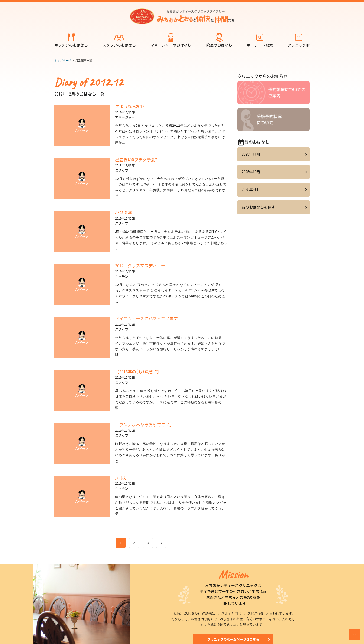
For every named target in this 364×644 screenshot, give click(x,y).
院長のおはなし (219, 40)
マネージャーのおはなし (171, 40)
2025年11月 (251, 154)
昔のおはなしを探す (258, 207)
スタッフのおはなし (119, 40)
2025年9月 (250, 190)
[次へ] (161, 543)
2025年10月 (251, 172)
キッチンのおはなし (71, 40)
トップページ (63, 61)
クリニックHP (299, 40)
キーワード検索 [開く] (260, 40)
